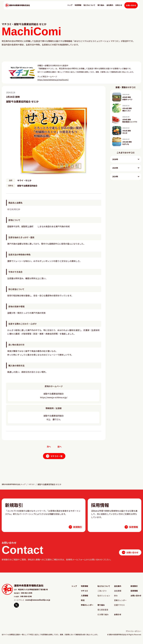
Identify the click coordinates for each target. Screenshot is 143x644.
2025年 (115, 168)
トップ (70, 7)
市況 (83, 602)
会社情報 (118, 593)
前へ (60, 447)
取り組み (101, 7)
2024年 (115, 176)
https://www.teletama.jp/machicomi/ (53, 80)
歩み (116, 598)
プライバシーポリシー (134, 633)
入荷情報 (85, 598)
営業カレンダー (120, 602)
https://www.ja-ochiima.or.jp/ (54, 397)
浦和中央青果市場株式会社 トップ (15, 487)
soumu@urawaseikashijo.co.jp (38, 602)
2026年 (115, 159)
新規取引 (135, 589)
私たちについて (90, 7)
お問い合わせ (132, 8)
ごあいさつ (102, 593)
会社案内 (110, 7)
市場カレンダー (87, 607)
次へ (49, 447)
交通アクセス (120, 607)
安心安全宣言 (103, 612)
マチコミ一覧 (54, 456)
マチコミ (35, 487)
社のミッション (104, 598)
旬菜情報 (79, 7)
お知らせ (119, 7)
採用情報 (135, 593)
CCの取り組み (103, 616)
